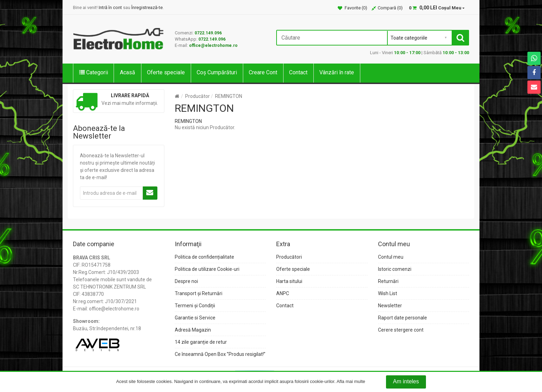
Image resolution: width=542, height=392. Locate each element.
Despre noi (186, 281)
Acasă (128, 72)
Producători (289, 257)
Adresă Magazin (193, 330)
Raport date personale (403, 318)
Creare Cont (263, 72)
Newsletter (390, 306)
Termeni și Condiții (195, 306)
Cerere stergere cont (401, 330)
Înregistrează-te (147, 7)
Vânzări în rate (337, 72)
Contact (298, 72)
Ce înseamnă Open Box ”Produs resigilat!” (220, 354)
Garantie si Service (195, 318)
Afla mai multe (351, 382)
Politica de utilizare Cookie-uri (207, 269)
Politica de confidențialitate (204, 257)
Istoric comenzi (395, 269)
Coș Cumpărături (217, 72)
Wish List (388, 293)
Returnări (388, 281)
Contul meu (391, 257)
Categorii (94, 72)
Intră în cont (110, 7)
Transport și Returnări (199, 293)
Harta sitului (289, 281)
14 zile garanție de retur (201, 342)
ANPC (283, 293)
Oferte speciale (166, 72)
